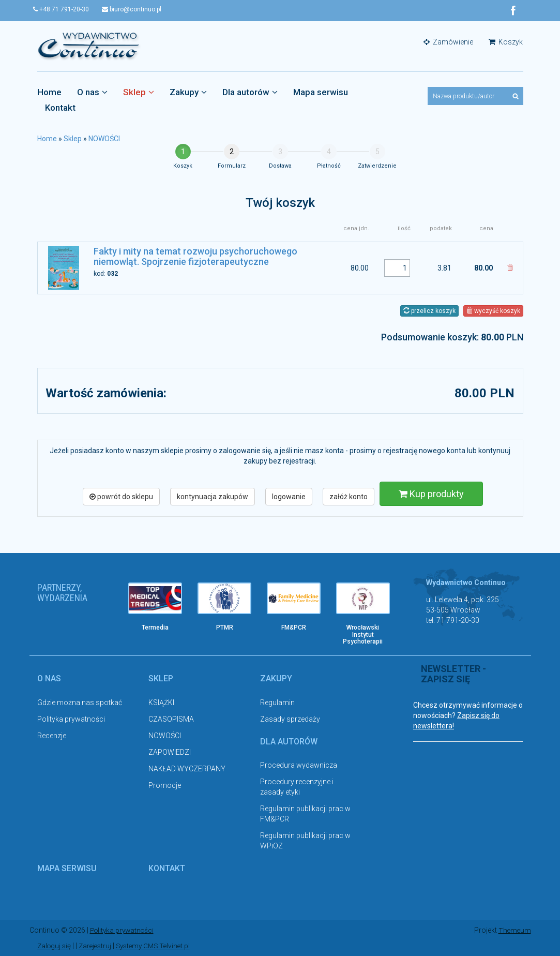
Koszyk (506, 42)
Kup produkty (431, 494)
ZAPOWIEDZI (170, 752)
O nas (92, 93)
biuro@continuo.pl (139, 9)
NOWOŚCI (104, 139)
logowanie (289, 497)
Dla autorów (250, 93)
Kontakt (60, 108)
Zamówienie (448, 42)
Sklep (139, 93)
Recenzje (52, 736)
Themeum (514, 930)
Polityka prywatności (71, 719)
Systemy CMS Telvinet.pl (159, 946)
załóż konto (349, 497)
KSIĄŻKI (161, 703)
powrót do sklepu (121, 497)
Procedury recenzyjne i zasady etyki (297, 787)
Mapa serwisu (321, 93)
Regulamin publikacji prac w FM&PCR (305, 814)
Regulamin (277, 703)
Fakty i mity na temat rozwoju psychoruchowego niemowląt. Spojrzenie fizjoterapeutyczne (195, 257)
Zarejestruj (98, 946)
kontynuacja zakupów (213, 497)
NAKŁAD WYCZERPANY (187, 769)
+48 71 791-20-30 (65, 9)
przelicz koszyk (429, 311)
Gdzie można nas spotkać (80, 703)
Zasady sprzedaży (290, 719)
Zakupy (188, 93)
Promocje (165, 785)
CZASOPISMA (171, 719)
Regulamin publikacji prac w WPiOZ (305, 841)
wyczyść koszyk (493, 311)
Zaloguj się (55, 946)
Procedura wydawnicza (299, 766)
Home (49, 93)
